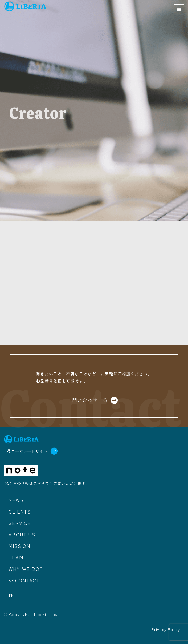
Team (16, 557)
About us (22, 534)
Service (20, 523)
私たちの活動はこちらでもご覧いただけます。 (47, 483)
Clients (20, 511)
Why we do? (26, 569)
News (16, 500)
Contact (28, 580)
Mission (19, 546)
